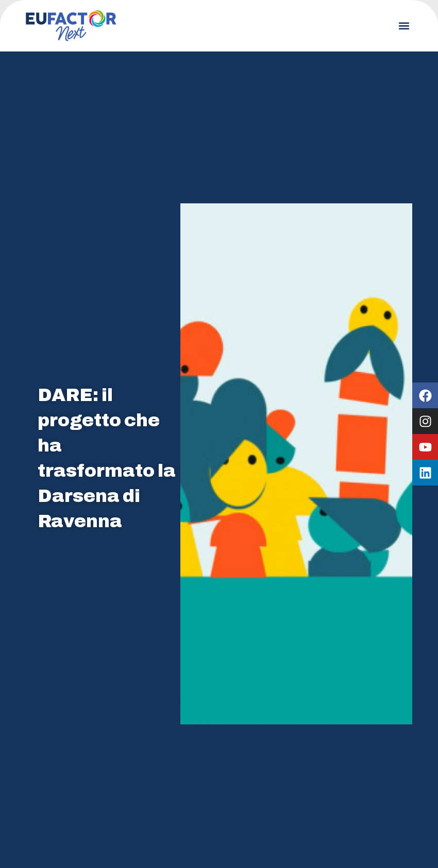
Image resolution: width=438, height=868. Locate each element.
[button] (404, 26)
